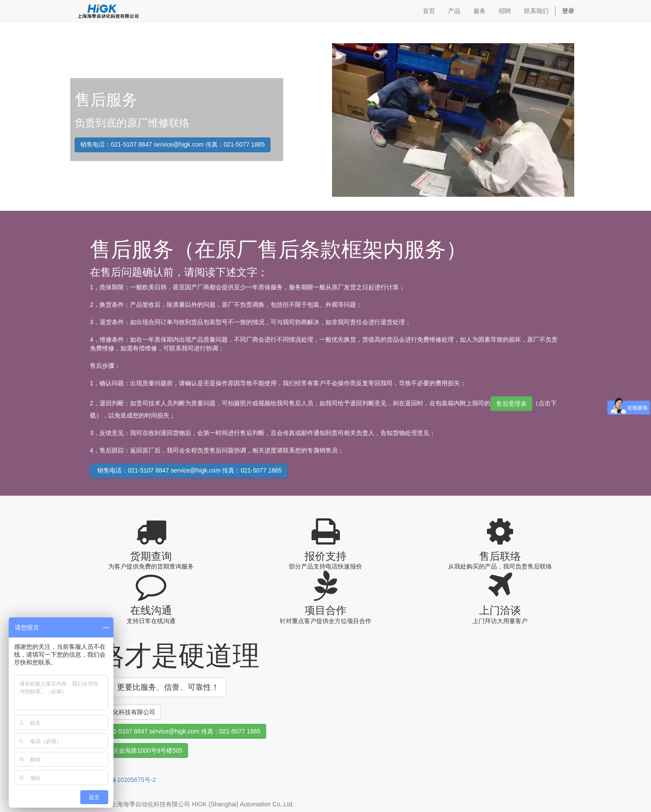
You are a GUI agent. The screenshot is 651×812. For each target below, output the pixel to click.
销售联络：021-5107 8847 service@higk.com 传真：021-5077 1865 (168, 731)
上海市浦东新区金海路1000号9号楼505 (129, 750)
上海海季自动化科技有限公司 (116, 712)
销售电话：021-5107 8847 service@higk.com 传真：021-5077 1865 (173, 144)
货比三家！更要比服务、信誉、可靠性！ (148, 687)
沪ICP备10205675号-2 (125, 780)
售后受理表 (511, 404)
